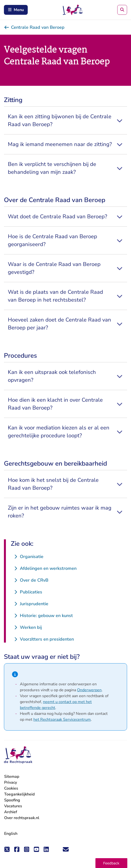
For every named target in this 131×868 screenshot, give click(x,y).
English (11, 834)
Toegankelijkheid (19, 794)
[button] (111, 863)
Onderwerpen (89, 690)
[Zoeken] (122, 10)
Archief (11, 812)
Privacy (11, 782)
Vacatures (13, 806)
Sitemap (12, 777)
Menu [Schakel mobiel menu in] (16, 10)
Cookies (11, 788)
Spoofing (12, 800)
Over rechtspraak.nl (22, 818)
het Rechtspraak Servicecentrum (62, 720)
